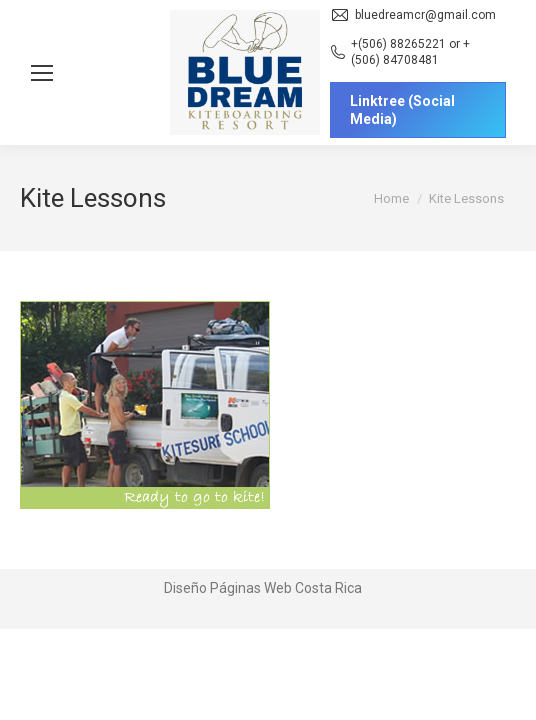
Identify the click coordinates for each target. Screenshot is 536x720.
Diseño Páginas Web (228, 588)
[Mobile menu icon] (42, 73)
